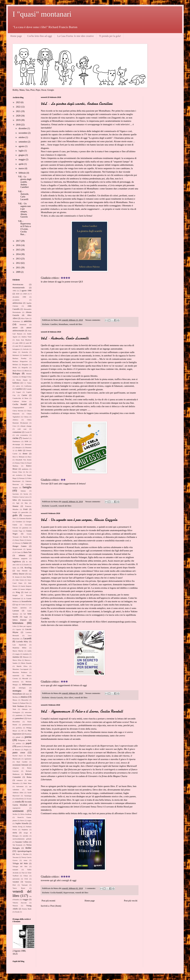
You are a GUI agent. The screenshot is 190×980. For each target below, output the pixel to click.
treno (26, 860)
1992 (14, 291)
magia (17, 654)
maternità (16, 675)
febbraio (22, 173)
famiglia (27, 487)
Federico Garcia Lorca (21, 497)
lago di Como (20, 605)
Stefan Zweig (17, 827)
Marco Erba (17, 660)
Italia (14, 568)
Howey (18, 543)
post (85, 534)
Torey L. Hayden (22, 854)
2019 (19, 120)
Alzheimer (16, 321)
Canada (29, 389)
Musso (15, 700)
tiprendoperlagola (24, 851)
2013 (19, 259)
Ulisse (26, 876)
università (16, 879)
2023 (19, 102)
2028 (25, 294)
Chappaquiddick (18, 407)
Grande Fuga (17, 531)
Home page (16, 36)
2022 (19, 107)
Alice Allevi (69, 698)
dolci (20, 450)
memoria (16, 682)
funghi (15, 512)
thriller (28, 848)
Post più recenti (48, 901)
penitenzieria (27, 725)
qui (50, 735)
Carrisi (24, 395)
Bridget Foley (26, 377)
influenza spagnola (20, 558)
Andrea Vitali (26, 337)
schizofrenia (19, 799)
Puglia (26, 750)
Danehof (26, 438)
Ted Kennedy (18, 845)
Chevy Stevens (18, 411)
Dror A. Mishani (19, 457)
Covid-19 (28, 432)
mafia (29, 651)
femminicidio (27, 500)
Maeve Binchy (18, 651)
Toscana (15, 857)
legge (26, 617)
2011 (18, 268)
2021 (19, 111)
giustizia (25, 528)
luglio (21, 151)
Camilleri (54, 324)
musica (24, 697)
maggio (22, 159)
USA (26, 879)
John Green (20, 580)
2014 (19, 254)
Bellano (15, 364)
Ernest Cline (17, 472)
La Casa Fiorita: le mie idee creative (76, 36)
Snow (22, 820)
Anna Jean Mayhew (24, 340)
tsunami (15, 870)
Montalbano (63, 324)
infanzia (22, 555)
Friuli (25, 509)
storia (15, 833)
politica (19, 743)
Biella (15, 367)
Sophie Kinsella (22, 823)
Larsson (16, 611)
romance (20, 780)
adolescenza (17, 303)
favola (26, 494)
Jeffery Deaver (19, 574)
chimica (15, 420)
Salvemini (20, 786)
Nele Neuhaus (18, 706)
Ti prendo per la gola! (110, 36)
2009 (19, 272)
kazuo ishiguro (26, 589)
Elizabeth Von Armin (23, 460)
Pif (23, 731)
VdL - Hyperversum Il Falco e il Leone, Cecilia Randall (82, 711)
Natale (15, 703)
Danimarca (16, 441)
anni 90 (18, 346)
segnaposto (16, 808)
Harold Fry (27, 537)
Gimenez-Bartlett (25, 518)
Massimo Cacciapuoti (20, 669)
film (26, 503)
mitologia (22, 688)
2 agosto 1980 (26, 291)
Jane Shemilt (22, 571)
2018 (19, 125)
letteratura (18, 623)
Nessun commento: (93, 320)
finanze (15, 506)
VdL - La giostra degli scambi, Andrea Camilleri (77, 104)
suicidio (26, 836)
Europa (22, 478)
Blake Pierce (17, 371)
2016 (19, 245)
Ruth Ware (27, 783)
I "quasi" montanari (42, 14)
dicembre (23, 128)
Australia (25, 352)
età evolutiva (18, 475)
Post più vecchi (131, 901)
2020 (19, 116)
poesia (28, 737)
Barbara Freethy (19, 358)
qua (48, 685)
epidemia (25, 469)
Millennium (27, 685)
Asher (15, 352)
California (28, 386)
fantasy (23, 491)
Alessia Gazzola (56, 698)
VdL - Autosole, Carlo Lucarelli (65, 338)
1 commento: (91, 888)
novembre (23, 133)
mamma (16, 657)
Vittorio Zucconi (20, 903)
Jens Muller (27, 577)
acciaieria (16, 300)
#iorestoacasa (18, 284)
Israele (27, 565)
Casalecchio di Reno (20, 398)
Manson (26, 657)
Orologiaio (16, 712)
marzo (22, 168)
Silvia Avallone (26, 814)
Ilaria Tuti (27, 552)
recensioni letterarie (20, 765)
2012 (19, 263)
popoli (29, 743)
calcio (18, 386)
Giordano (19, 522)
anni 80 (29, 343)
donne (25, 454)
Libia (14, 626)
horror (29, 540)
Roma (29, 777)
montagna (17, 691)
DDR (26, 441)
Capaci (19, 392)
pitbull (18, 737)
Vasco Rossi (19, 888)
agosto (22, 146)
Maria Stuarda (26, 663)
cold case (22, 429)
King (18, 592)
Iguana (29, 549)
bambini (26, 355)
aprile (21, 164)
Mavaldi (25, 678)
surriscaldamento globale (22, 839)
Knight (15, 595)
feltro (15, 500)
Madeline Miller (20, 648)
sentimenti (18, 811)
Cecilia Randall (56, 893)
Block (27, 371)
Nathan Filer (24, 703)
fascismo (16, 494)
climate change (26, 426)
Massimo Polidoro (20, 672)
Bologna (16, 374)
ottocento (28, 712)
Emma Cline (20, 463)
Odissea (25, 709)
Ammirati (23, 324)
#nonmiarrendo (19, 288)
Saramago (28, 796)
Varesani (25, 885)
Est (27, 472)
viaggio (25, 900)
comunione (17, 432)
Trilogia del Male (20, 863)
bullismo (16, 383)
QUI (81, 282)
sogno (29, 820)
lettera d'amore (19, 620)
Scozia (29, 799)
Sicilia (15, 814)
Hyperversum (69, 893)
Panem (29, 715)
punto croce (19, 753)
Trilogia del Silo (20, 866)
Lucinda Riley (22, 642)
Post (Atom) (56, 906)
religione (16, 768)
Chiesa (26, 417)
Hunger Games (20, 546)
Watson (15, 906)
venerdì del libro (76, 324)
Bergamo (25, 364)
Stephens (25, 830)
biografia (25, 367)
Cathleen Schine (20, 401)
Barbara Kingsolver (20, 361)
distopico (19, 447)
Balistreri (16, 355)
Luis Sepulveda (19, 645)
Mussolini (25, 700)
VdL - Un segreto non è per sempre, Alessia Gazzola (79, 520)
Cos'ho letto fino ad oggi (40, 36)
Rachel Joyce (18, 756)
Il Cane (18, 552)
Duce (30, 457)
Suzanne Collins (22, 842)
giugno (22, 155)
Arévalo (26, 349)
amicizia (28, 321)
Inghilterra (17, 562)
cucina (15, 438)
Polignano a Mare (25, 740)
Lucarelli (54, 506)
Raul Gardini (22, 762)
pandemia (19, 715)
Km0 (26, 592)
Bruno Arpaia (22, 380)
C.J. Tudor (27, 383)
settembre (23, 142)
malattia (26, 654)
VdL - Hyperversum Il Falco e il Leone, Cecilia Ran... (24, 228)
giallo (15, 515)
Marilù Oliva (22, 666)
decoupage (16, 444)
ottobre (22, 137)
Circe (14, 426)
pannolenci (20, 718)
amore (15, 328)
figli (18, 503)
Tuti (23, 873)
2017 (19, 241)
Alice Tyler (25, 318)
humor (26, 543)
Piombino (28, 734)
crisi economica (22, 435)
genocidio (25, 512)
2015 (19, 250)
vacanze (16, 882)
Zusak (17, 912)
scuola (18, 802)
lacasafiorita (27, 601)
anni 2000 (19, 343)
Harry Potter (19, 540)
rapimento (28, 759)
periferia (19, 728)
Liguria (18, 629)
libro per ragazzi (25, 626)
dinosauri (28, 444)
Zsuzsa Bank (27, 909)
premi (19, 746)
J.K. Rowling (26, 568)
